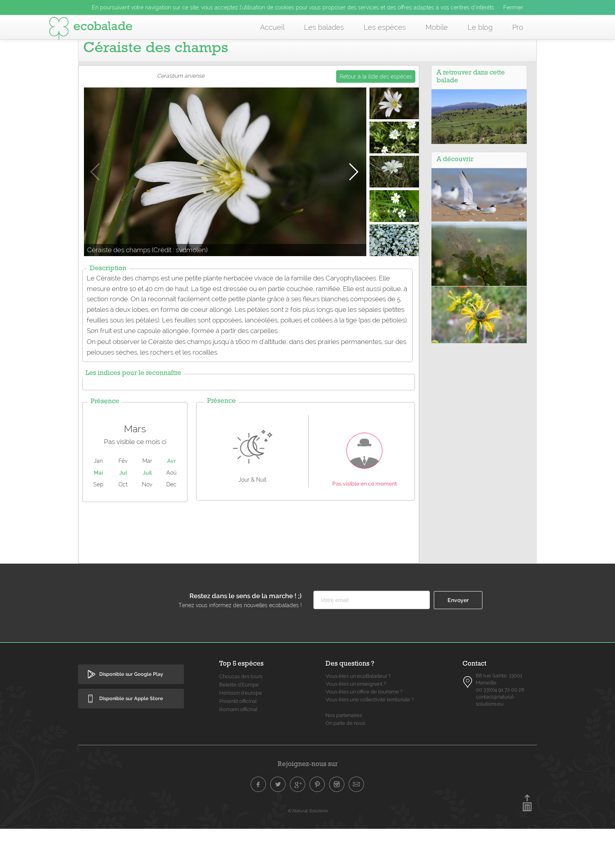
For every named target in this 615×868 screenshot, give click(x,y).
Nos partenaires (344, 754)
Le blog (480, 27)
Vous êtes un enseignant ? (356, 723)
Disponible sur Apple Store (131, 738)
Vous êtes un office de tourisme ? (364, 731)
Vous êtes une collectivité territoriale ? (370, 739)
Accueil (272, 27)
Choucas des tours (241, 716)
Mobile (437, 27)
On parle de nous (345, 762)
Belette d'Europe (239, 724)
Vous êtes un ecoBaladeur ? (358, 715)
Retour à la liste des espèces (376, 116)
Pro (518, 27)
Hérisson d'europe (241, 732)
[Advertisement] (249, 570)
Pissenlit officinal (238, 740)
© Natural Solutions (307, 850)
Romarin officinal (238, 749)
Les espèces (385, 27)
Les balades (324, 27)
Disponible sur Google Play (131, 713)
